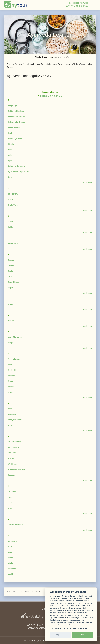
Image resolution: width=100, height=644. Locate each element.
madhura (12, 321)
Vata (10, 547)
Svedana (12, 475)
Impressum (69, 628)
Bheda (10, 199)
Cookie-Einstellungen (57, 628)
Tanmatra (12, 491)
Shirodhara (13, 464)
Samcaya (12, 453)
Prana (10, 381)
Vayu (10, 552)
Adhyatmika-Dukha (16, 122)
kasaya (11, 265)
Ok (82, 635)
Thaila (10, 502)
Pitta (10, 365)
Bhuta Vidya (13, 205)
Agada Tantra (14, 128)
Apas (10, 161)
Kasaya (11, 260)
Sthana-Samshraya (16, 469)
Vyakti (11, 574)
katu (10, 276)
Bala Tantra (13, 194)
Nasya (10, 343)
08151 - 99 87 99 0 (77, 6)
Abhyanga (12, 106)
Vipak (10, 558)
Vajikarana (12, 541)
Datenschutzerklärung (81, 628)
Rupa (10, 425)
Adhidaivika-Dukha (16, 117)
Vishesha (12, 569)
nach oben (88, 183)
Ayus (10, 177)
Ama (10, 150)
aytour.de (40, 640)
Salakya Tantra (14, 442)
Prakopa (11, 376)
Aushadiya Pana (15, 139)
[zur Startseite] (16, 5)
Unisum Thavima (15, 524)
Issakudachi (13, 243)
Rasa (10, 409)
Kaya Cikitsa (13, 282)
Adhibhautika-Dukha (17, 111)
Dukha (11, 227)
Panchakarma (14, 359)
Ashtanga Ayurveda (16, 166)
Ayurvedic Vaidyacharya (19, 172)
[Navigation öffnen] (93, 5)
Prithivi (11, 392)
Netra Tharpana (15, 337)
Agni (10, 133)
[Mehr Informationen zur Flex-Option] (67, 57)
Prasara (11, 387)
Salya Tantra (13, 447)
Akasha (11, 144)
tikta (10, 508)
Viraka (11, 563)
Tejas (10, 497)
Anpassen (60, 635)
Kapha (11, 271)
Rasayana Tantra (15, 420)
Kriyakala (12, 287)
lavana (11, 304)
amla (10, 155)
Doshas (11, 221)
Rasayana (12, 414)
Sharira (11, 458)
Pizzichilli (12, 370)
